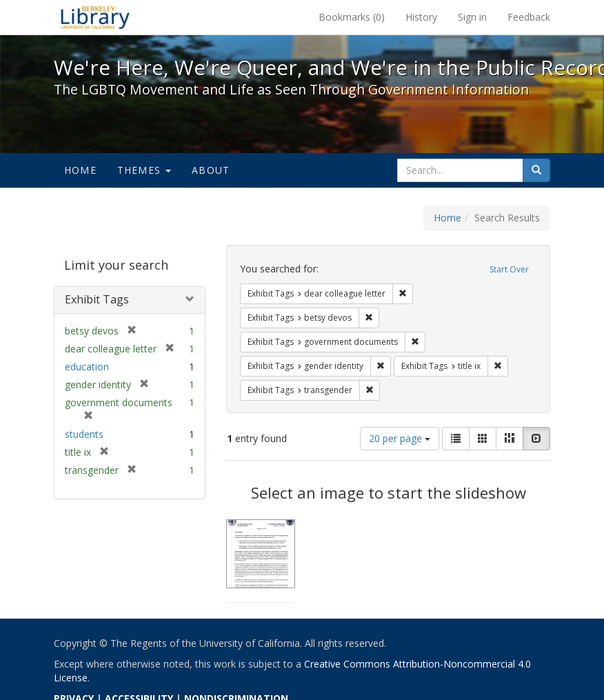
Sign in (472, 17)
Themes (144, 170)
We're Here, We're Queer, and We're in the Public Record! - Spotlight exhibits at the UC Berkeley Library (95, 17)
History (421, 17)
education (87, 367)
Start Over (509, 269)
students (84, 434)
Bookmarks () (352, 17)
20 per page (400, 438)
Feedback (529, 17)
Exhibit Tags (97, 299)
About (211, 170)
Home (80, 170)
